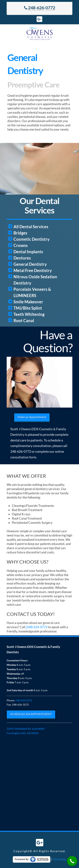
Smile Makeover (28, 302)
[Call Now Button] (72, 861)
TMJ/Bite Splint (28, 308)
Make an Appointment (32, 417)
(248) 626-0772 (37, 627)
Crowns (21, 245)
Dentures (22, 258)
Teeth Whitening (29, 314)
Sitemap (60, 859)
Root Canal (24, 321)
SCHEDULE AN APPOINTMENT (31, 714)
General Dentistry (30, 264)
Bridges (20, 233)
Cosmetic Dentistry (32, 239)
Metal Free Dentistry (33, 270)
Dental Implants (28, 252)
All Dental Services (31, 227)
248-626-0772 (42, 8)
